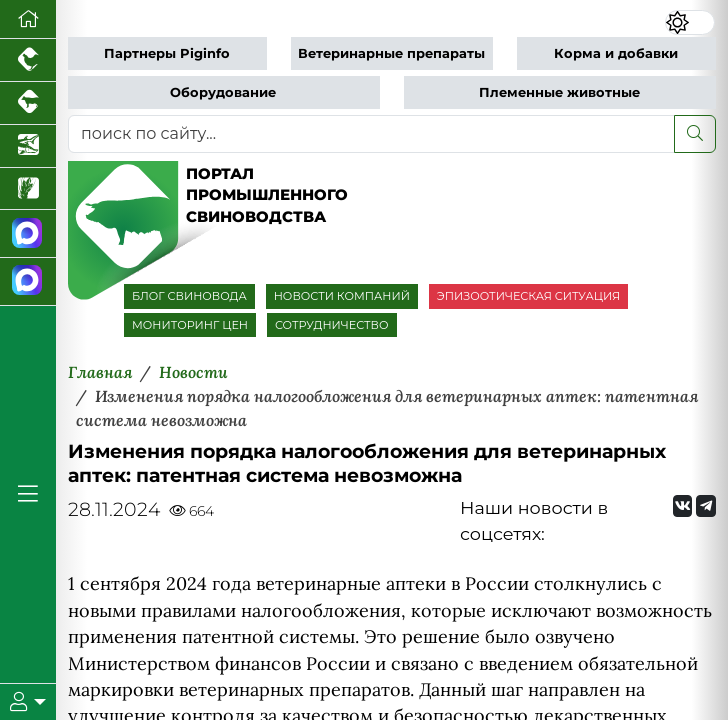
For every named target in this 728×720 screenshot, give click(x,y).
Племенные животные (559, 92)
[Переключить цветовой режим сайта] (690, 22)
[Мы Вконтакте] (683, 506)
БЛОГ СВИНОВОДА (189, 296)
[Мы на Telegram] (706, 506)
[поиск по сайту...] (371, 134)
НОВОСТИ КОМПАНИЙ (342, 296)
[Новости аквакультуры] (28, 146)
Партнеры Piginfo (167, 53)
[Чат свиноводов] (28, 282)
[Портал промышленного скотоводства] (28, 103)
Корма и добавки (616, 53)
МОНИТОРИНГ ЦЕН (190, 325)
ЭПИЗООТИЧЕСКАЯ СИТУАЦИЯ (528, 296)
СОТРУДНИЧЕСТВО (332, 325)
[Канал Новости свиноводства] (28, 234)
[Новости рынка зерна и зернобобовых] (28, 189)
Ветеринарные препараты (391, 53)
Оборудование (223, 92)
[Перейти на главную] (28, 19)
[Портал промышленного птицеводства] (28, 60)
